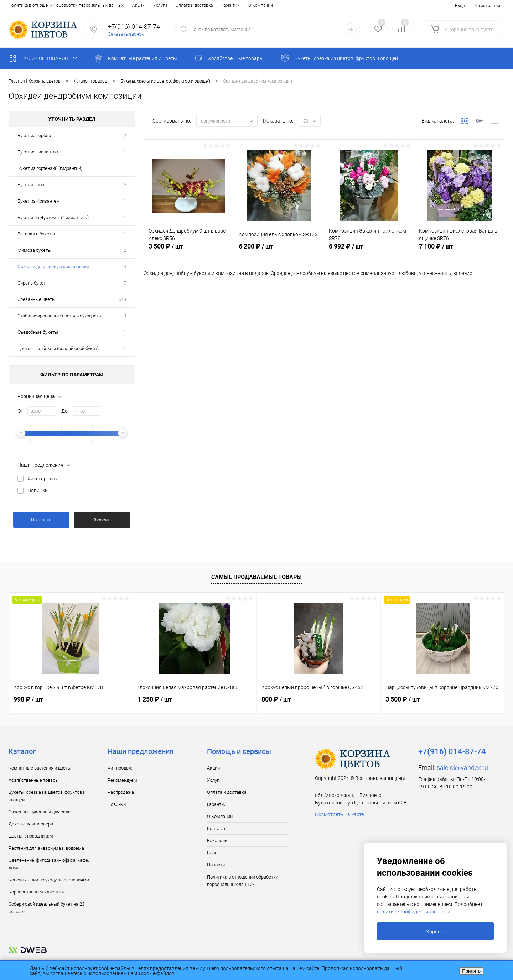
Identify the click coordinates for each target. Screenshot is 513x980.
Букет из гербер (34, 135)
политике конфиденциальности (414, 912)
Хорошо (435, 932)
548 (122, 299)
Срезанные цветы (37, 299)
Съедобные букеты (38, 332)
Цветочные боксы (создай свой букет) (58, 348)
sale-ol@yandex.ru (462, 768)
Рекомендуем (122, 780)
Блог (218, 5)
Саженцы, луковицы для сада (40, 812)
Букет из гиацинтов (38, 152)
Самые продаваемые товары (256, 577)
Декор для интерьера (31, 824)
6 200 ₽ (279, 250)
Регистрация (487, 6)
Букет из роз (31, 185)
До (64, 411)
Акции (15, 5)
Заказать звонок (126, 34)
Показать (41, 520)
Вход (460, 6)
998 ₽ (28, 699)
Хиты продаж (43, 479)
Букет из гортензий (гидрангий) (50, 168)
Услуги (37, 5)
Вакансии (195, 5)
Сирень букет (32, 283)
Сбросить (102, 520)
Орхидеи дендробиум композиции (53, 267)
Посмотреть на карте (339, 814)
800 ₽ (276, 699)
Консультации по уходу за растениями (49, 880)
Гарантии (107, 5)
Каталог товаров (45, 58)
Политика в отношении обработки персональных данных (243, 881)
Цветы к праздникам (31, 836)
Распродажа (121, 792)
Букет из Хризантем (39, 201)
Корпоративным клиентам (37, 892)
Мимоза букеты (34, 250)
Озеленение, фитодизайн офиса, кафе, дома (49, 864)
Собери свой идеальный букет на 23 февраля (46, 908)
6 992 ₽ (369, 250)
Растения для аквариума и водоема (46, 848)
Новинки (38, 490)
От (20, 411)
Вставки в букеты (36, 234)
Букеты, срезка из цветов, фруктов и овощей (47, 796)
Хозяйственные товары (34, 780)
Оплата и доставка (71, 5)
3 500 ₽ (189, 250)
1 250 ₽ (155, 699)
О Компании (137, 5)
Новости (240, 5)
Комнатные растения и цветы (40, 768)
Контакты (168, 5)
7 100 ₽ (459, 250)
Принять (471, 971)
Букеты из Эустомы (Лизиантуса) (53, 217)
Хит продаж (120, 768)
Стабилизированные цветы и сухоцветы (60, 316)
